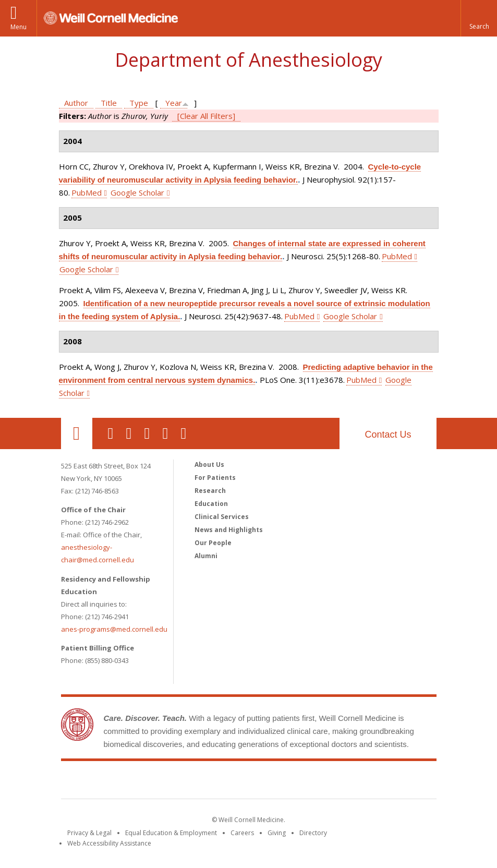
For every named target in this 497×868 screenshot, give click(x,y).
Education (211, 504)
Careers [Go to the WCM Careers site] (242, 833)
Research (210, 491)
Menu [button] (19, 27)
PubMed (87, 192)
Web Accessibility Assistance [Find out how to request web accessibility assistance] (109, 843)
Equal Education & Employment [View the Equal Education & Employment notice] (171, 833)
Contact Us (388, 435)
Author (76, 103)
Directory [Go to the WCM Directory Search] (313, 833)
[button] (479, 18)
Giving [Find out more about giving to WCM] (277, 833)
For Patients (215, 478)
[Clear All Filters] (206, 116)
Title (109, 103)
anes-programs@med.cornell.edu (114, 629)
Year (174, 103)
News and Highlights (229, 530)
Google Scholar (137, 192)
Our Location (77, 433)
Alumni (206, 556)
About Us (209, 465)
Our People (213, 543)
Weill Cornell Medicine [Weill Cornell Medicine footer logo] (249, 782)
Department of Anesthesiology (248, 60)
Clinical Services (222, 517)
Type (139, 103)
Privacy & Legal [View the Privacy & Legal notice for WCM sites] (89, 833)
